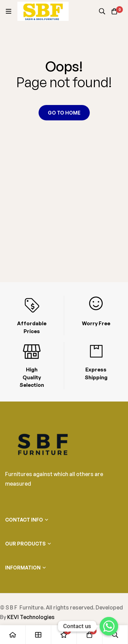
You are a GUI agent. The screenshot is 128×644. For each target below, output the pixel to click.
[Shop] (38, 635)
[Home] (13, 635)
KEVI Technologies (31, 617)
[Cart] (114, 11)
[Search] (102, 11)
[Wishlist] (64, 635)
